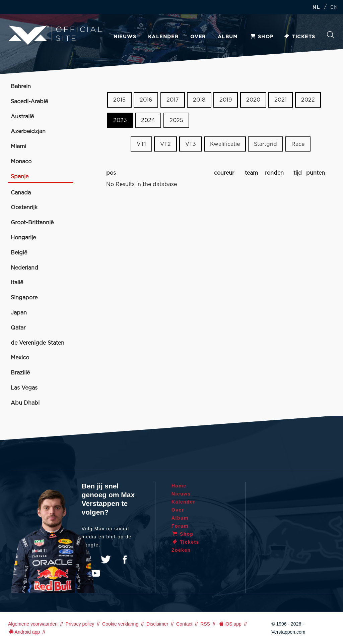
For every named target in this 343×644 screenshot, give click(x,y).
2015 (119, 100)
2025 (176, 120)
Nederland (24, 268)
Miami (18, 147)
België (19, 253)
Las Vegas (24, 388)
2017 (173, 100)
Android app (24, 632)
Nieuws (125, 37)
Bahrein (21, 86)
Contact (184, 624)
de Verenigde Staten (38, 343)
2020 (253, 100)
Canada (21, 193)
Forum (180, 526)
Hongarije (23, 238)
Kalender (163, 37)
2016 (146, 100)
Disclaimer (157, 624)
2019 (226, 100)
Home (179, 486)
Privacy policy (80, 624)
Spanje (20, 177)
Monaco (21, 162)
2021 (281, 100)
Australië (22, 117)
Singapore (24, 298)
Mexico (20, 358)
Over (198, 37)
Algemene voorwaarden (33, 624)
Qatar (18, 328)
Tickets (300, 37)
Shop (262, 37)
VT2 (165, 144)
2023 (120, 120)
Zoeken (331, 35)
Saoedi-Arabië (29, 102)
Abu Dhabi (25, 403)
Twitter (106, 560)
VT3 (191, 144)
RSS (205, 624)
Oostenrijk (24, 208)
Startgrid (265, 144)
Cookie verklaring (120, 624)
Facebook (125, 560)
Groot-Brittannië (32, 223)
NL (316, 8)
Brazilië (20, 373)
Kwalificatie (225, 144)
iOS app (230, 624)
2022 (308, 100)
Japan (19, 313)
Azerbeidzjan (28, 131)
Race (298, 144)
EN (334, 8)
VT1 (141, 144)
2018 (199, 100)
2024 (148, 120)
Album (228, 37)
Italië (17, 283)
